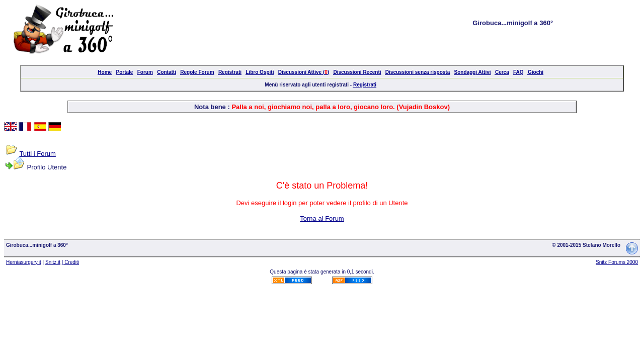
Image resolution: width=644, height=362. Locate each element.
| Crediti (70, 262)
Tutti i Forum (37, 154)
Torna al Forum (322, 218)
